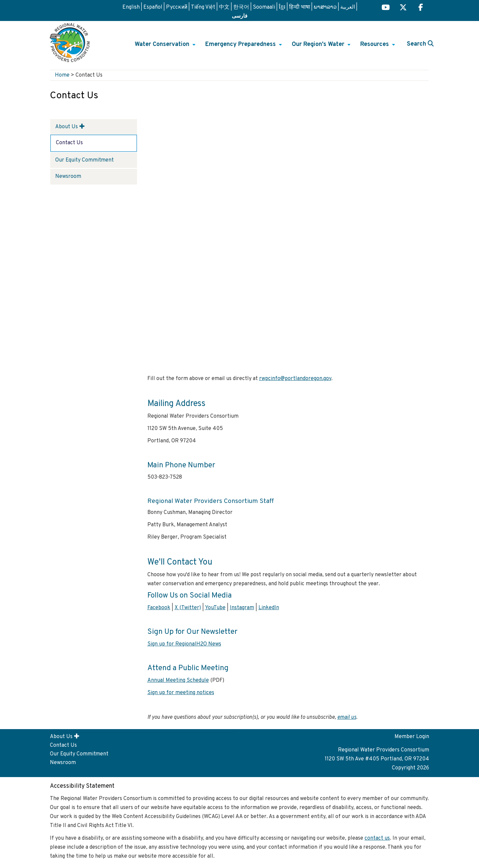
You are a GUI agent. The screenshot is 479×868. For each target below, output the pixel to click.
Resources (379, 47)
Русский (177, 7)
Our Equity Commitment (84, 160)
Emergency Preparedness (244, 47)
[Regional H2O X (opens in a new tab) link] (403, 8)
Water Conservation (166, 47)
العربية (348, 7)
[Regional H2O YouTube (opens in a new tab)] (386, 8)
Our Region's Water (322, 47)
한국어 (241, 7)
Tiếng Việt (203, 7)
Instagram (242, 608)
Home (62, 75)
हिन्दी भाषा (300, 7)
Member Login (412, 737)
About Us (67, 127)
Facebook (159, 608)
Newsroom (68, 177)
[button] (82, 126)
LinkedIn (269, 608)
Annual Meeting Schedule (178, 680)
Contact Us (69, 143)
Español (153, 7)
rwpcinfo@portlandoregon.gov (295, 379)
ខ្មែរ (282, 7)
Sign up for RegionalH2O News (184, 644)
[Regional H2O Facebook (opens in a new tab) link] (421, 8)
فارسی (240, 16)
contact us (377, 838)
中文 (224, 7)
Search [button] (420, 44)
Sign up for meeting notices (181, 693)
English (131, 7)
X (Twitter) (188, 608)
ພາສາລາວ (325, 7)
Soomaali (264, 7)
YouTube (215, 608)
